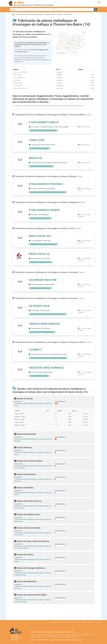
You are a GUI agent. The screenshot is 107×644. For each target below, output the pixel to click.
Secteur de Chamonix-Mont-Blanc (31, 595)
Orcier (14, 80)
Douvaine (15, 86)
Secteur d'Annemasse (25, 474)
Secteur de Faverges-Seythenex (30, 568)
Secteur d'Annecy (23, 448)
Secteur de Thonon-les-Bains (28, 461)
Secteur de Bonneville (25, 434)
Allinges (15, 75)
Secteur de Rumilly (24, 488)
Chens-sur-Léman (18, 88)
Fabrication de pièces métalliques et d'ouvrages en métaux (29, 15)
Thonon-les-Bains (17, 72)
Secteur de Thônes (24, 555)
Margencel (16, 78)
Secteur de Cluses (24, 399)
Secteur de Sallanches (25, 581)
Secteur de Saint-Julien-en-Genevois (32, 541)
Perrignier (15, 83)
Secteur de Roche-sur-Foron (28, 501)
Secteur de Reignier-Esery (27, 514)
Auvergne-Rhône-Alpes (50, 15)
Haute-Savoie (60, 15)
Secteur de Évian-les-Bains (27, 528)
